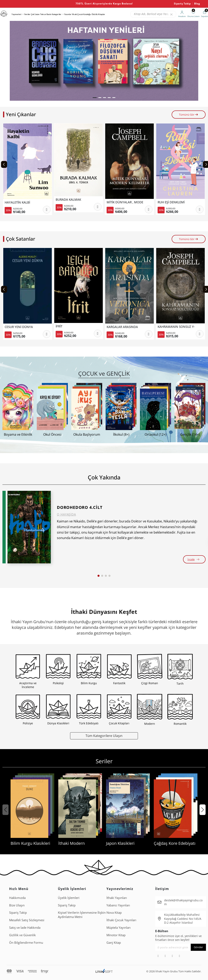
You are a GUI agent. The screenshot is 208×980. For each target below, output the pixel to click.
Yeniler (27, 14)
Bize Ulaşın (17, 905)
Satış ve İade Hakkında (25, 927)
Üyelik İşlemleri (69, 898)
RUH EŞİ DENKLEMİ (171, 202)
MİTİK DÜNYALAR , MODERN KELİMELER (125, 202)
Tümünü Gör (189, 115)
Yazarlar (68, 14)
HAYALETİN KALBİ (17, 202)
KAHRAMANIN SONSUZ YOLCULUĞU (176, 327)
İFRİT (59, 326)
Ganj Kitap (114, 942)
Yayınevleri (16, 14)
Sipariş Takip (182, 4)
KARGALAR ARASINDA (122, 327)
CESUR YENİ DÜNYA (19, 327)
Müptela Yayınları (119, 927)
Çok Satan (35, 14)
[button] (95, 98)
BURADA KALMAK (68, 200)
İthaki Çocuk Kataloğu (81, 14)
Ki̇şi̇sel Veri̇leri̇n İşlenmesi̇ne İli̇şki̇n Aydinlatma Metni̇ (82, 915)
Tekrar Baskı (46, 14)
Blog (197, 4)
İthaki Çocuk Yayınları (121, 920)
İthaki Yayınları (117, 898)
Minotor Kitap (116, 935)
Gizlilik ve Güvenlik (22, 935)
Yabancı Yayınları (118, 905)
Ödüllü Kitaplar (98, 14)
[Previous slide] (4, 164)
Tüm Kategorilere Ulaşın (104, 736)
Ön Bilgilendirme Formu (26, 942)
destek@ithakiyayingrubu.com (183, 902)
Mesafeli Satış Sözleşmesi (27, 920)
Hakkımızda (17, 898)
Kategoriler (57, 14)
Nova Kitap (114, 912)
